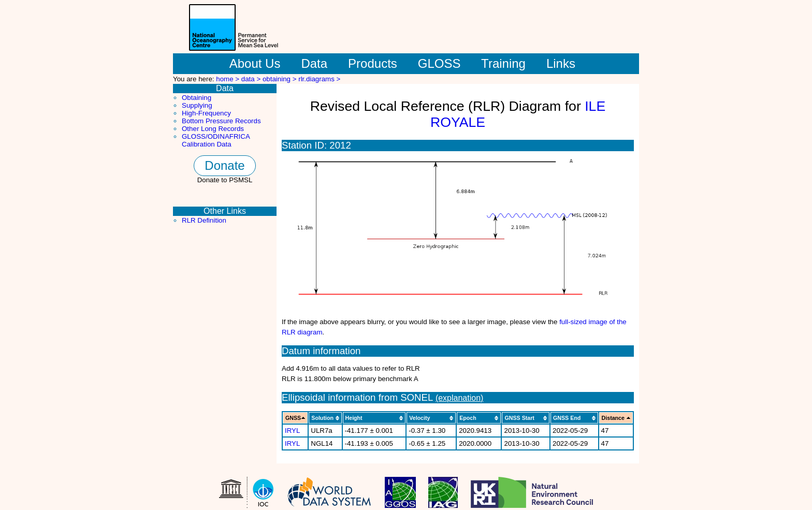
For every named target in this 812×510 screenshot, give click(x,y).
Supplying (197, 105)
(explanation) (460, 398)
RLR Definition (204, 220)
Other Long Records (213, 129)
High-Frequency (206, 113)
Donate (224, 165)
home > (229, 79)
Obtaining (197, 98)
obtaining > (280, 79)
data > (252, 79)
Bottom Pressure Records (221, 121)
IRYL (292, 431)
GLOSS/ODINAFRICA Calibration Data (216, 140)
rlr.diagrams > (319, 79)
